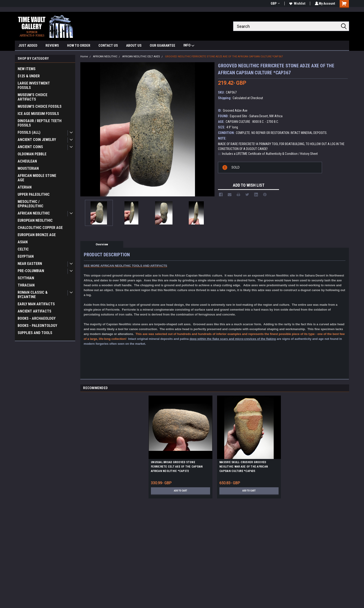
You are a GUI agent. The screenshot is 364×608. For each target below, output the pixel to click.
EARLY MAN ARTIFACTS (36, 304)
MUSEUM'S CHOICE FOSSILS (40, 106)
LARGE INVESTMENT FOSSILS (34, 85)
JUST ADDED (28, 46)
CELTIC (23, 249)
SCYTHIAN (26, 278)
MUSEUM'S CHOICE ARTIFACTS (32, 97)
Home (84, 57)
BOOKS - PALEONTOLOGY (37, 326)
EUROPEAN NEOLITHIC (35, 220)
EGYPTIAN (26, 256)
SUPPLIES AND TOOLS (35, 333)
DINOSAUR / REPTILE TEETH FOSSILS (40, 123)
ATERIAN (25, 187)
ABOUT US (134, 46)
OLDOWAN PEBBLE (32, 154)
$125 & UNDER (29, 76)
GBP (275, 3)
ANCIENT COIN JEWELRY (37, 140)
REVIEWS (52, 46)
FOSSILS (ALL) (29, 132)
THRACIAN (26, 285)
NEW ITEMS (27, 69)
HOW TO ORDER (79, 46)
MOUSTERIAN (28, 168)
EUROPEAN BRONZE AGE (37, 235)
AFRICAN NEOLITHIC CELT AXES (141, 57)
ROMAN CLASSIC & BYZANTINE (33, 295)
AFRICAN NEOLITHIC (34, 213)
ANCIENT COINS (30, 147)
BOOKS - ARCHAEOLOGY (37, 318)
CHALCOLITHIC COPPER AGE (40, 228)
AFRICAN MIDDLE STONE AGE (37, 178)
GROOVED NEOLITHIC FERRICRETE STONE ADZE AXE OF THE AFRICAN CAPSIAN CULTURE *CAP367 (224, 57)
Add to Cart (180, 491)
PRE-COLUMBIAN (31, 271)
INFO (189, 46)
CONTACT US (108, 46)
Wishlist (297, 3)
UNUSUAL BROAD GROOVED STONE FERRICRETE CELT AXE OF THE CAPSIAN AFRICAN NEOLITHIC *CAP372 (177, 467)
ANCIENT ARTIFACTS (34, 311)
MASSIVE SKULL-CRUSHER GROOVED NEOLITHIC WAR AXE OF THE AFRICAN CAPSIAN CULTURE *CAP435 (244, 467)
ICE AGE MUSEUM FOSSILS (38, 114)
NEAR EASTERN (30, 264)
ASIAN (23, 242)
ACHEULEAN (27, 161)
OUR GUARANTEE (162, 46)
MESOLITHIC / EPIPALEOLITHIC (31, 204)
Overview (102, 244)
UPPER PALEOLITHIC (34, 194)
